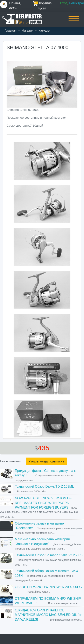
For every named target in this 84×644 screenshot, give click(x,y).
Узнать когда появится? (46, 461)
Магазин (27, 30)
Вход (64, 3)
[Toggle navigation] (74, 22)
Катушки (44, 30)
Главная (11, 30)
